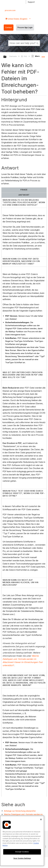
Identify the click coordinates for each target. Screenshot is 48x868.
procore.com (10, 10)
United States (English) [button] (17, 19)
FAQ (24, 56)
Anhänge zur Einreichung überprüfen (20, 811)
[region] (22, 841)
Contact (9, 28)
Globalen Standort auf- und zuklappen (43, 56)
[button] (38, 43)
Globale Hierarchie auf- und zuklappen (7, 57)
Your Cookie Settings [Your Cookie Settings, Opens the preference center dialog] (22, 858)
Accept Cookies (22, 852)
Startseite (13, 56)
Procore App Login (25, 28)
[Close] (41, 819)
